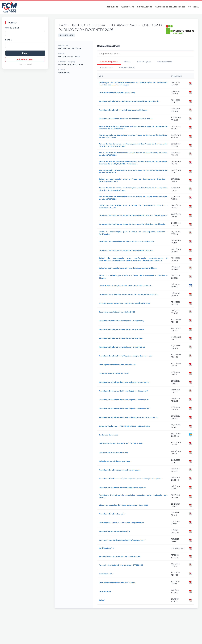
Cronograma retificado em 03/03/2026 (117, 365)
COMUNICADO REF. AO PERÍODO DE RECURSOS (121, 444)
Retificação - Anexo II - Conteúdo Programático (121, 523)
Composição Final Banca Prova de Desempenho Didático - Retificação (132, 224)
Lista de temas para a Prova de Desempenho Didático (125, 303)
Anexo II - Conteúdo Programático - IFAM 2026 (121, 565)
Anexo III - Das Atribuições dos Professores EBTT (122, 540)
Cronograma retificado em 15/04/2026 (117, 92)
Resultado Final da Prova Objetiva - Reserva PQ (122, 321)
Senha (8, 40)
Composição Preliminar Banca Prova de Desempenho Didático (129, 294)
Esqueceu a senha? (25, 64)
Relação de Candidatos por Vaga (115, 461)
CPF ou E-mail (12, 28)
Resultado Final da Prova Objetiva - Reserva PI (121, 338)
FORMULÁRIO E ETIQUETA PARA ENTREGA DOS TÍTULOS (125, 286)
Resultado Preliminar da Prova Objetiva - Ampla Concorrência (128, 417)
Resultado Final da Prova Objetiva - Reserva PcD (122, 347)
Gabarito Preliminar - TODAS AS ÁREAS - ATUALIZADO (124, 426)
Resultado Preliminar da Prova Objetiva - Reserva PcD (125, 409)
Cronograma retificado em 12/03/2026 (117, 312)
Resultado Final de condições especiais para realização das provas (131, 479)
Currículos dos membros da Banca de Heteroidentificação (126, 242)
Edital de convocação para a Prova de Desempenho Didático (128, 268)
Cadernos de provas (109, 435)
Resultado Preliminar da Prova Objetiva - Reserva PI (124, 391)
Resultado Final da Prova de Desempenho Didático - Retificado (129, 101)
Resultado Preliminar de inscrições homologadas (122, 488)
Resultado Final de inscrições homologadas (120, 470)
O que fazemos (145, 7)
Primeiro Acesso (25, 59)
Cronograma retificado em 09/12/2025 (117, 583)
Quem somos (128, 7)
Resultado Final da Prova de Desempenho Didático (123, 110)
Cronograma (105, 591)
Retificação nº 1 (106, 574)
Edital (102, 600)
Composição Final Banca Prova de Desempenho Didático (126, 250)
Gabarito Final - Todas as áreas (114, 373)
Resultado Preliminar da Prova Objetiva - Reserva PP (124, 400)
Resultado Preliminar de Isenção (114, 531)
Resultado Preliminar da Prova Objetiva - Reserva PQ (124, 382)
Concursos (112, 7)
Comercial (194, 7)
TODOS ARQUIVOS (109, 62)
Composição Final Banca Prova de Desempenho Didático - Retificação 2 (133, 215)
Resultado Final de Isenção (112, 514)
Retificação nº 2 (106, 548)
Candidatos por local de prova (113, 452)
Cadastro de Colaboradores (170, 7)
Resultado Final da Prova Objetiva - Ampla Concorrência (126, 356)
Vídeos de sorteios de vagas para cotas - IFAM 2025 (124, 505)
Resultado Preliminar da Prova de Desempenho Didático (126, 119)
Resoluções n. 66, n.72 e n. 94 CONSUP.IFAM (120, 556)
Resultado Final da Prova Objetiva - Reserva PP (121, 329)
